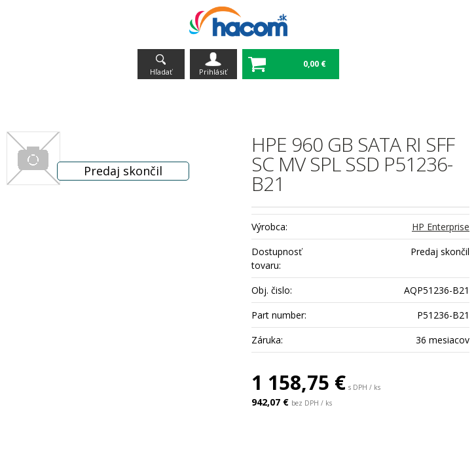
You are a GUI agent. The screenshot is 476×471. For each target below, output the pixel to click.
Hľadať (161, 72)
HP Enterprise (441, 227)
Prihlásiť (213, 72)
